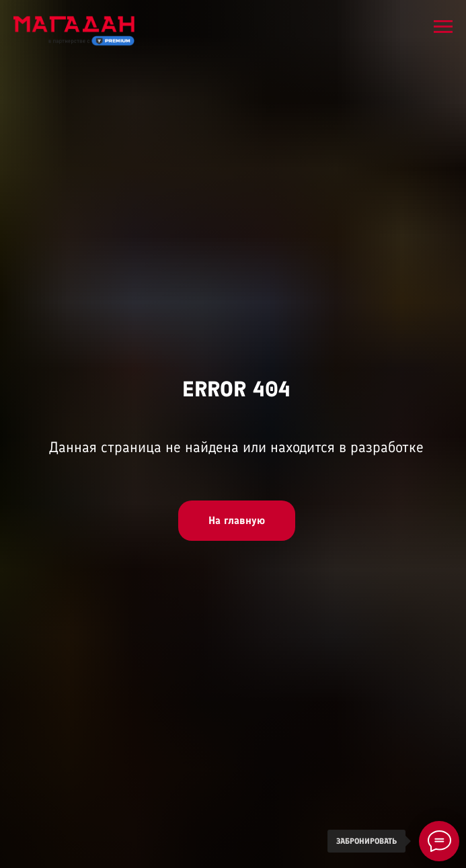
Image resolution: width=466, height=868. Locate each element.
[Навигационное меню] (443, 27)
